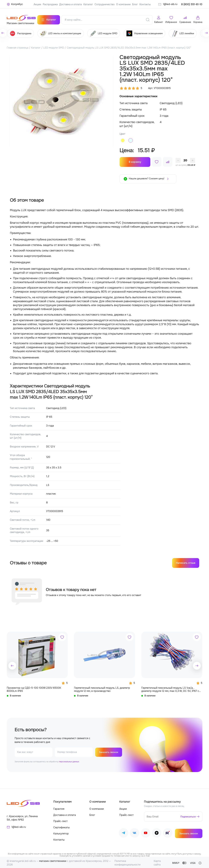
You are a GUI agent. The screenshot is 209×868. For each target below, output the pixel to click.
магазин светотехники (53, 860)
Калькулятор (61, 832)
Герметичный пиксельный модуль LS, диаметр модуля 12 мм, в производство (102, 688)
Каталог (88, 4)
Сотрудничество (104, 4)
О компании (123, 4)
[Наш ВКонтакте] (135, 832)
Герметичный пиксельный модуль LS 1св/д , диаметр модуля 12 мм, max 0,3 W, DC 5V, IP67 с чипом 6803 (170, 688)
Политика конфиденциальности (128, 862)
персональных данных (69, 761)
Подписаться (188, 815)
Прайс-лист (60, 820)
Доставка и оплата (71, 4)
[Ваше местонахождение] (15, 4)
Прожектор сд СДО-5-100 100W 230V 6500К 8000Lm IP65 (34, 688)
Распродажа (50, 4)
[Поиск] (148, 19)
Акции (37, 4)
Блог (135, 4)
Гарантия (59, 808)
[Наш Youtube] (146, 832)
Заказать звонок (109, 751)
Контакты (145, 4)
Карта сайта (157, 862)
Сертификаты (62, 826)
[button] (12, 664)
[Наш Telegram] (124, 832)
